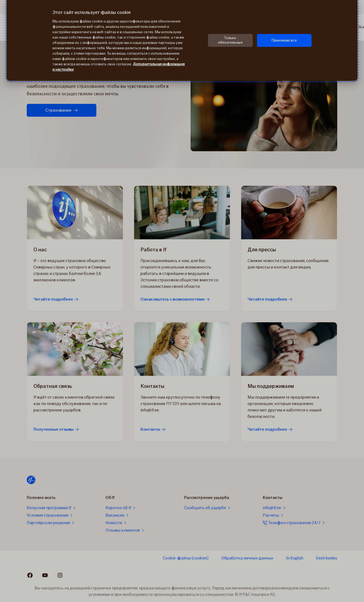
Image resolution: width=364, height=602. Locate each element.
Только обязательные (230, 40)
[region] (182, 40)
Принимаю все (284, 40)
